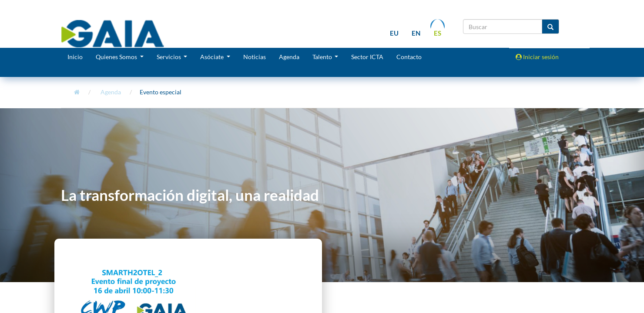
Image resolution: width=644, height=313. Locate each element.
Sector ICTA (367, 57)
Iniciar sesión (537, 57)
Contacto (409, 57)
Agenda (289, 57)
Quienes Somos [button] (117, 57)
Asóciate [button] (213, 57)
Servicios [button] (169, 57)
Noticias (255, 57)
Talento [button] (323, 57)
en (416, 33)
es (438, 33)
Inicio (75, 57)
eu (394, 33)
